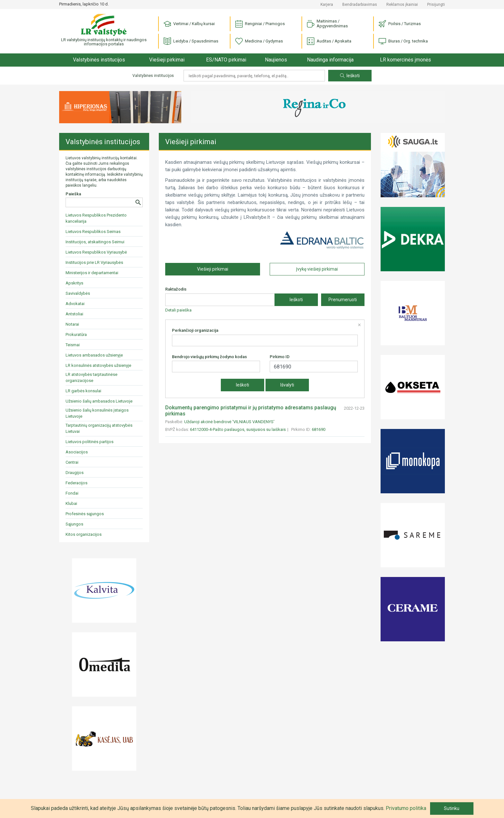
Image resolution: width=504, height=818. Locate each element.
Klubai (71, 503)
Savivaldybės (78, 293)
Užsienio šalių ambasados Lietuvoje (99, 401)
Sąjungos (74, 524)
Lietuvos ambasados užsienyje (94, 355)
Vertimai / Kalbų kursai (189, 24)
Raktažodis (176, 289)
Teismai (73, 345)
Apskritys (74, 283)
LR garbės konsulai (83, 391)
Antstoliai (74, 314)
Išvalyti (287, 385)
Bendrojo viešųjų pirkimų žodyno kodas (209, 357)
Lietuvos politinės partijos (90, 442)
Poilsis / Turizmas (400, 24)
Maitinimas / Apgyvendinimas (327, 23)
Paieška (73, 194)
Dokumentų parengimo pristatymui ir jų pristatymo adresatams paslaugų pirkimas (251, 411)
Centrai (72, 462)
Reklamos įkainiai (402, 5)
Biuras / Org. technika (403, 41)
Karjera (327, 5)
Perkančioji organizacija (195, 330)
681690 (319, 429)
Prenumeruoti (343, 300)
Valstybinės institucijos (99, 60)
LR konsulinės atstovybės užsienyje (98, 365)
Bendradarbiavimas (360, 5)
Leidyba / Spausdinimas (191, 41)
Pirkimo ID (280, 357)
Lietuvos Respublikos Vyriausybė (96, 252)
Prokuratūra (76, 335)
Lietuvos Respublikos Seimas (93, 232)
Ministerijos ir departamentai (92, 273)
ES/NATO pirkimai (226, 60)
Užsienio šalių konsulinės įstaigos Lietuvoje (97, 413)
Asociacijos (77, 452)
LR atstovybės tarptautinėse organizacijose (91, 377)
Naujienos (276, 60)
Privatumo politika (406, 808)
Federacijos (76, 483)
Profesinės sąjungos (85, 514)
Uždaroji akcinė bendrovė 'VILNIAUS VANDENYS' (229, 422)
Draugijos (75, 473)
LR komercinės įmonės (405, 60)
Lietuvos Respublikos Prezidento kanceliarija (96, 218)
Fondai (72, 493)
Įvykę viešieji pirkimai (317, 269)
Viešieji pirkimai (167, 60)
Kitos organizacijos (84, 534)
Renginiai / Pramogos (260, 24)
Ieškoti (350, 76)
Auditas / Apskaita (329, 41)
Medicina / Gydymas (259, 41)
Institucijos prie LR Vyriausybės (94, 262)
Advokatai (75, 304)
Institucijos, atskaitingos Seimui (95, 242)
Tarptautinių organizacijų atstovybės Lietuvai (99, 428)
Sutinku (452, 808)
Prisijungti (436, 5)
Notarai (72, 324)
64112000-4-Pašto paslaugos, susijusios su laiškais (238, 429)
